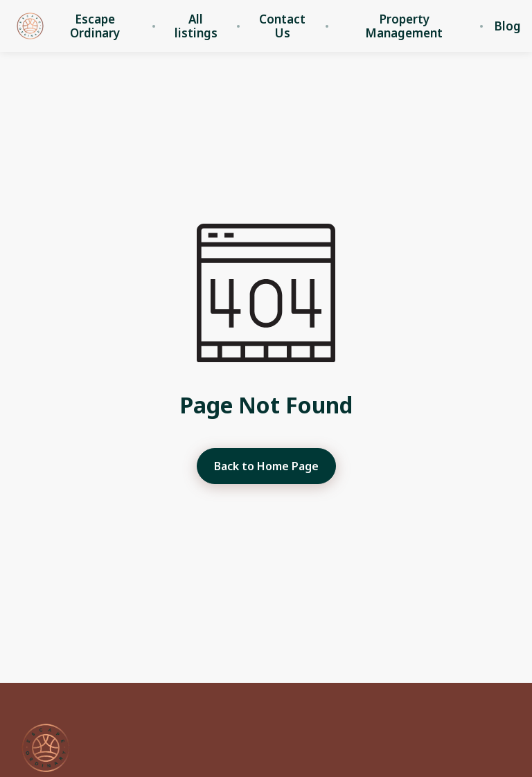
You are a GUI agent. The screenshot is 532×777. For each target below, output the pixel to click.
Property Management (404, 26)
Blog (507, 26)
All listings (196, 26)
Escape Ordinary (95, 26)
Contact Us (282, 26)
